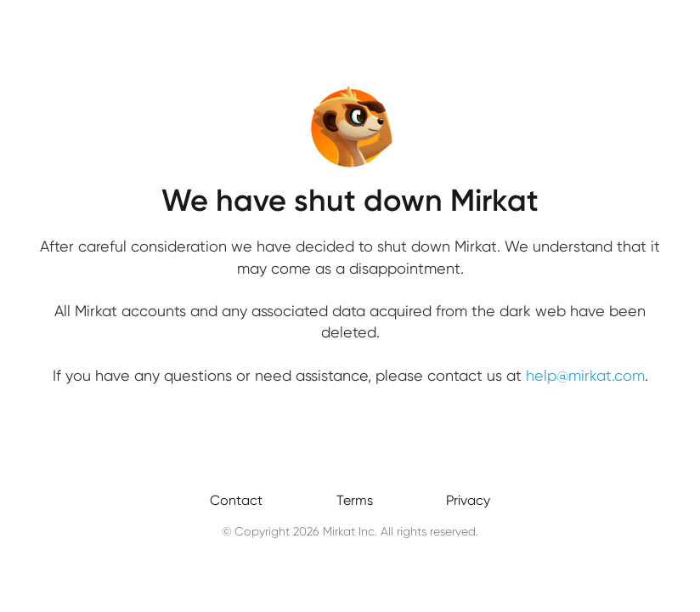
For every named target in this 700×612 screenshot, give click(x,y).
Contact (236, 500)
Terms (355, 500)
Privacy (468, 500)
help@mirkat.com (585, 375)
